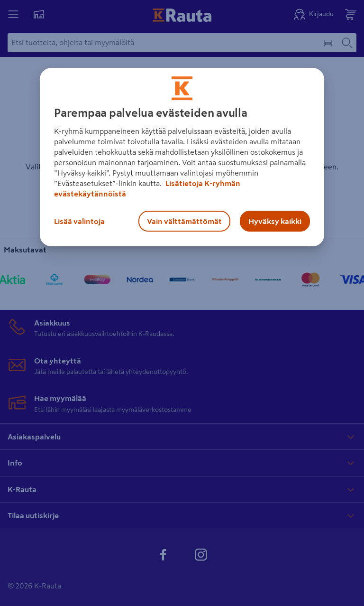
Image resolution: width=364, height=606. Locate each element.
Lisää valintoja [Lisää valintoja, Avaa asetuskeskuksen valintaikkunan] (79, 221)
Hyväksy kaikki (275, 221)
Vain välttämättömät (184, 221)
